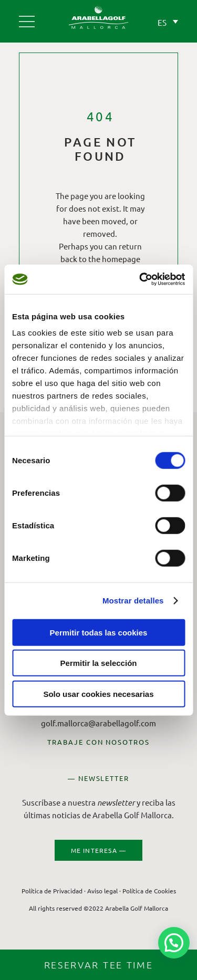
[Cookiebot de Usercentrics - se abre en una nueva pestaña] (140, 279)
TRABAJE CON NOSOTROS (98, 742)
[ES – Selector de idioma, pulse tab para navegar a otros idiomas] (165, 20)
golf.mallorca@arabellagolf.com (98, 723)
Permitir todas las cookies (99, 632)
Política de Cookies (149, 891)
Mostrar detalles (133, 601)
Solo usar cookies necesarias (98, 694)
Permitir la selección (99, 663)
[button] (174, 943)
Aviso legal (102, 891)
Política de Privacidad (52, 891)
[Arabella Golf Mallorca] (27, 18)
